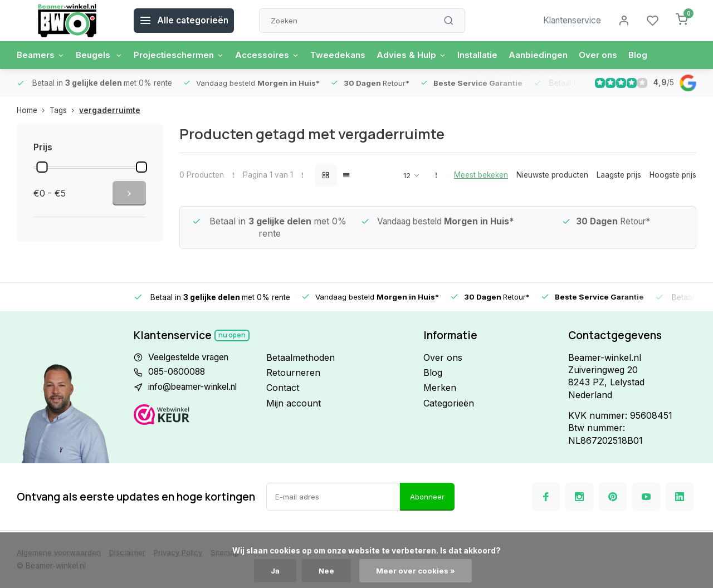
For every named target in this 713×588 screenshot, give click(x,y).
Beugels (102, 55)
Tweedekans (349, 55)
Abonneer (427, 497)
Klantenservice (570, 21)
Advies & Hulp (424, 55)
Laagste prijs (619, 175)
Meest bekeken (481, 175)
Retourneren (293, 373)
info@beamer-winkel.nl (197, 388)
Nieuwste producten (552, 175)
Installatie (492, 55)
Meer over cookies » (417, 571)
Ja (275, 571)
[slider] (42, 167)
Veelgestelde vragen (191, 357)
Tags (64, 110)
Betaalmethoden (301, 357)
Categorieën (449, 403)
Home (33, 110)
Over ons (617, 55)
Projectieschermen (185, 55)
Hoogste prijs (673, 175)
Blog (658, 55)
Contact (283, 388)
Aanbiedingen (555, 55)
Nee (327, 571)
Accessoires (277, 55)
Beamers (42, 55)
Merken (440, 388)
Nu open (233, 335)
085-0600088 (178, 373)
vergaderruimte (110, 110)
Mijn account (294, 403)
